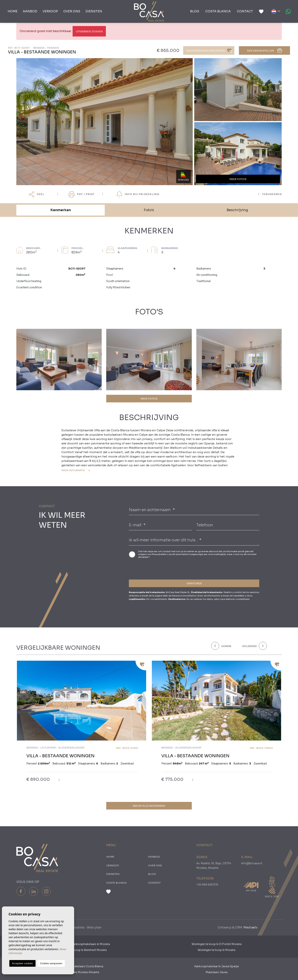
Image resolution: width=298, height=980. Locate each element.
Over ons (72, 11)
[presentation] (149, 568)
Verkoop (50, 11)
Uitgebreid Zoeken (89, 31)
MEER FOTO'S (149, 399)
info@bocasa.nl (252, 863)
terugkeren (270, 194)
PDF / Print (82, 194)
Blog (195, 11)
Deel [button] (37, 194)
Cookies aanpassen (51, 963)
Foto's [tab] (149, 210)
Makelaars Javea (217, 972)
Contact (245, 11)
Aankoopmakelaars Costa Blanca (82, 966)
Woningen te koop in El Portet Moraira (217, 944)
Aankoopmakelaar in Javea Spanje (217, 966)
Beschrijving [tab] (237, 210)
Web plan (94, 927)
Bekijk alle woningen (149, 806)
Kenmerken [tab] (61, 210)
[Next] (254, 646)
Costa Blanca (218, 11)
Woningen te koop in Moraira (216, 950)
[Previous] (224, 646)
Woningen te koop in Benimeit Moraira (82, 950)
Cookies (78, 927)
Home (13, 11)
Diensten (94, 11)
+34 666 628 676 (207, 885)
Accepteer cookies (22, 963)
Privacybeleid (159, 554)
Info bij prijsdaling (138, 194)
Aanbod (30, 11)
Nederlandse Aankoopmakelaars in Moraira (82, 944)
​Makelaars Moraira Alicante (82, 972)
